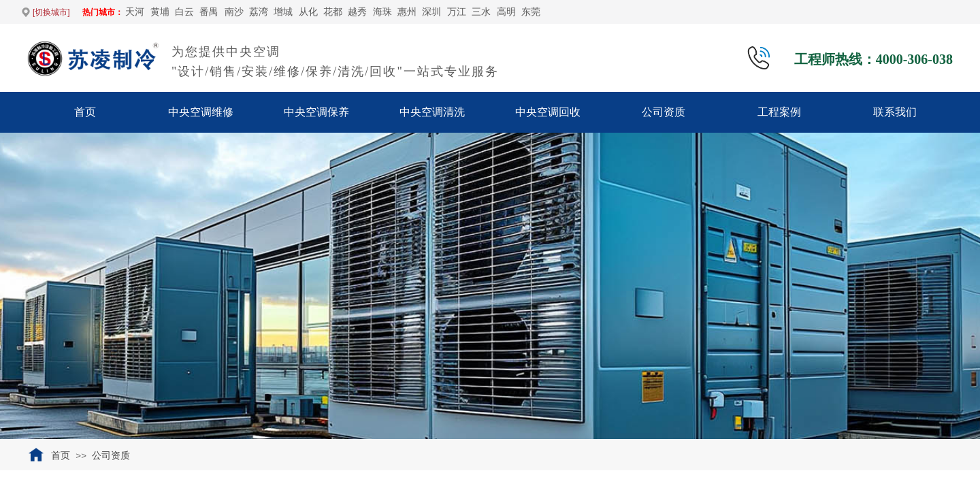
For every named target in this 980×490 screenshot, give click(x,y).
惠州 (407, 12)
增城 (283, 12)
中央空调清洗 (432, 112)
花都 (333, 12)
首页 (85, 112)
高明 (506, 12)
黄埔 (160, 12)
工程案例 (779, 112)
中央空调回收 (548, 112)
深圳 (431, 12)
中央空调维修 (201, 112)
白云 (184, 12)
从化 (308, 12)
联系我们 (895, 112)
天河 (135, 12)
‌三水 (481, 12)
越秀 (357, 12)
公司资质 (664, 112)
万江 (457, 12)
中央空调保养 (316, 112)
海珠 (382, 12)
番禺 (209, 12)
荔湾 (259, 12)
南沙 (234, 12)
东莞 (531, 12)
